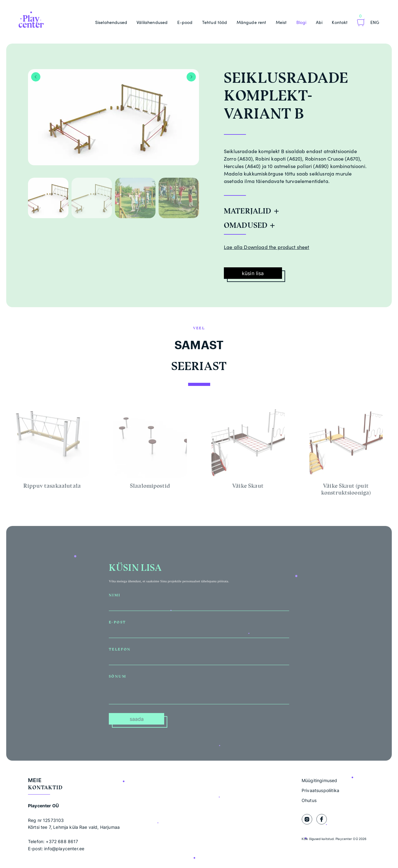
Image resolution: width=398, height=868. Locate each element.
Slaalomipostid (150, 488)
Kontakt (340, 22)
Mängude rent (252, 22)
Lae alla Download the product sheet (267, 247)
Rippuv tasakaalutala (52, 488)
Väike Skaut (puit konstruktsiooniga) (346, 491)
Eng (375, 22)
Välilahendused (152, 22)
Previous (36, 77)
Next (191, 77)
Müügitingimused (319, 780)
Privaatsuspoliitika (320, 790)
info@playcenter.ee (64, 849)
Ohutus (309, 800)
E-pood (185, 22)
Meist (281, 22)
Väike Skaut (248, 488)
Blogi (301, 22)
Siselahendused (111, 22)
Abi (319, 22)
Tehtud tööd (215, 22)
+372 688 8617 (62, 841)
